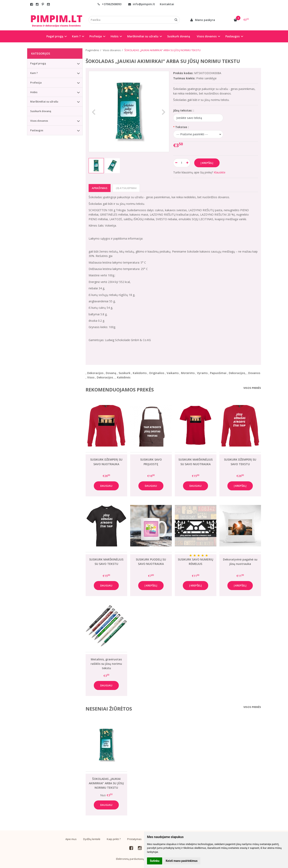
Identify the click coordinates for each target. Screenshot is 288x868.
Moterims (188, 373)
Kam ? (34, 73)
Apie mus (71, 839)
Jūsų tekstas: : (184, 110)
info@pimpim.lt (142, 4)
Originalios (157, 373)
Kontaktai (167, 4)
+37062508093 (109, 4)
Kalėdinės (124, 377)
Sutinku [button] (155, 861)
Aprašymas (100, 188)
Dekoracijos (95, 373)
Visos (91, 377)
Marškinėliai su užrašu (44, 102)
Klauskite (220, 172)
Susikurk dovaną (179, 36)
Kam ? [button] (76, 36)
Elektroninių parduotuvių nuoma (134, 859)
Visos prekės (252, 388)
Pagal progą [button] (55, 36)
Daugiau (106, 486)
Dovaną (111, 373)
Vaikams (173, 373)
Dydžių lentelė (92, 839)
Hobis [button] (114, 36)
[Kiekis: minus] (176, 163)
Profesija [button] (96, 36)
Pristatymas (134, 839)
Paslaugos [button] (232, 36)
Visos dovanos (39, 121)
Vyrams (202, 373)
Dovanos (254, 373)
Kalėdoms (140, 373)
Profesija (36, 83)
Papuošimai (218, 373)
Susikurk (124, 373)
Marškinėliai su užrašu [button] (143, 36)
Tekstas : (182, 127)
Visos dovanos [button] (207, 36)
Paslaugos (37, 130)
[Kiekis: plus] (187, 163)
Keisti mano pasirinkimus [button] (182, 861)
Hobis (34, 92)
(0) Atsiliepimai (126, 188)
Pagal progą (38, 63)
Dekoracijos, (237, 373)
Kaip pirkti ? (114, 839)
